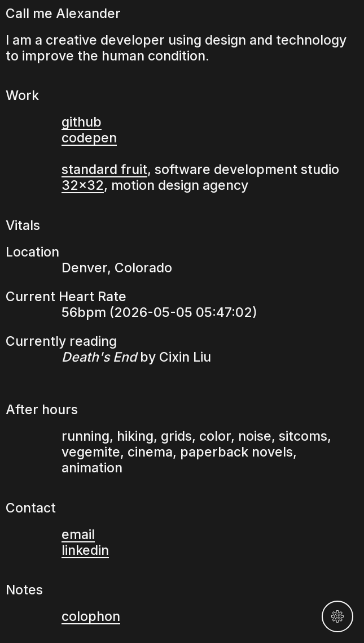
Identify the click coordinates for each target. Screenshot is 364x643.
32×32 (83, 185)
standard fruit (104, 170)
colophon (91, 616)
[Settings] (337, 616)
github (82, 122)
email (78, 535)
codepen (89, 138)
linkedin (85, 550)
